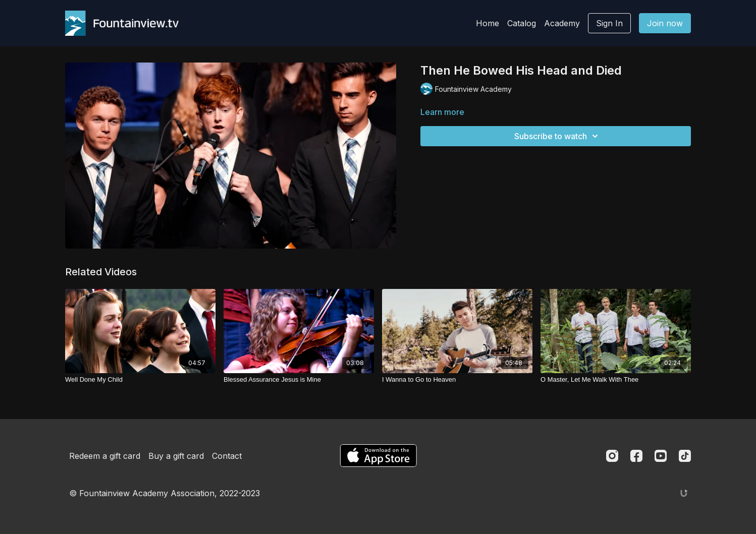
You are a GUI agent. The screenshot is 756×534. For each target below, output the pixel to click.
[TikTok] (685, 456)
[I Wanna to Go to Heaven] (457, 380)
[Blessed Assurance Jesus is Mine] (299, 380)
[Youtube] (661, 456)
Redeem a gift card (105, 456)
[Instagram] (612, 456)
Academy (562, 23)
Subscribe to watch (558, 136)
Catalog (522, 23)
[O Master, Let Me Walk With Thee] (616, 380)
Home (488, 23)
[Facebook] (636, 456)
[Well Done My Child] (140, 380)
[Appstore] (378, 456)
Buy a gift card (176, 456)
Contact (227, 456)
